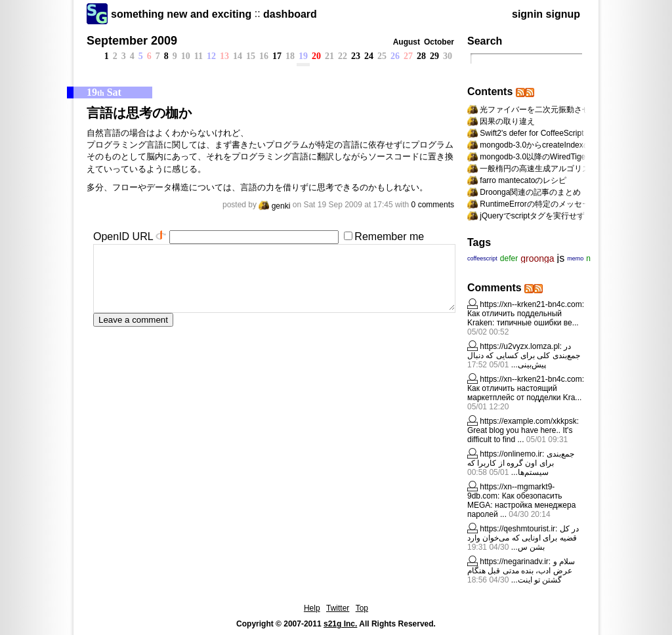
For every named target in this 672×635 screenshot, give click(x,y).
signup (563, 14)
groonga (537, 258)
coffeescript (482, 258)
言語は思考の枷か (139, 113)
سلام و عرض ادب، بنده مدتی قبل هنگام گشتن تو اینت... (521, 571)
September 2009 (132, 41)
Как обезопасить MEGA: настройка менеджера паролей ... (521, 505)
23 (356, 56)
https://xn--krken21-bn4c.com (531, 304)
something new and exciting (181, 14)
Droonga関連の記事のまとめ (530, 192)
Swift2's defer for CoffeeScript (532, 133)
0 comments (433, 205)
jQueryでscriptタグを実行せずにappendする (557, 216)
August (407, 42)
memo (575, 258)
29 (434, 56)
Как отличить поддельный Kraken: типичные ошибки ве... (523, 318)
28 (421, 56)
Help (312, 608)
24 (369, 56)
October (439, 42)
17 (277, 56)
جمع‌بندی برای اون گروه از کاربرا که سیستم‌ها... (521, 463)
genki (274, 206)
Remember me (389, 236)
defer (509, 258)
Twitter (338, 608)
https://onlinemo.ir (511, 454)
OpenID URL (123, 236)
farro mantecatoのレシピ (523, 180)
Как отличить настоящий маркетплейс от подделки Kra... (524, 393)
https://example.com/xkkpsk (528, 421)
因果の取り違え (507, 121)
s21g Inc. (340, 624)
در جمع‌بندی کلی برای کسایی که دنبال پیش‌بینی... (524, 356)
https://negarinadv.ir (514, 562)
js (561, 258)
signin (527, 14)
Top (362, 608)
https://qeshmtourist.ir (517, 529)
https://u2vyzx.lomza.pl (519, 346)
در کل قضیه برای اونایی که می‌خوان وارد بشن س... (523, 538)
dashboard (290, 14)
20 (316, 56)
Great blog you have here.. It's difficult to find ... (520, 435)
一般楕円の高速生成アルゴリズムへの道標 (555, 169)
